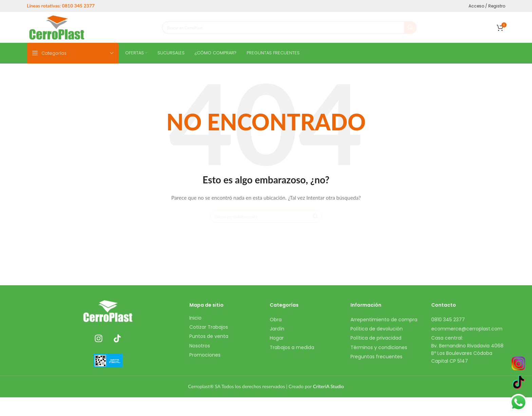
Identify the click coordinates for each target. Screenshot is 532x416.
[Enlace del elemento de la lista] (226, 318)
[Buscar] (289, 28)
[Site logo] (57, 27)
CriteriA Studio (328, 386)
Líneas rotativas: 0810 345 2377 (61, 6)
